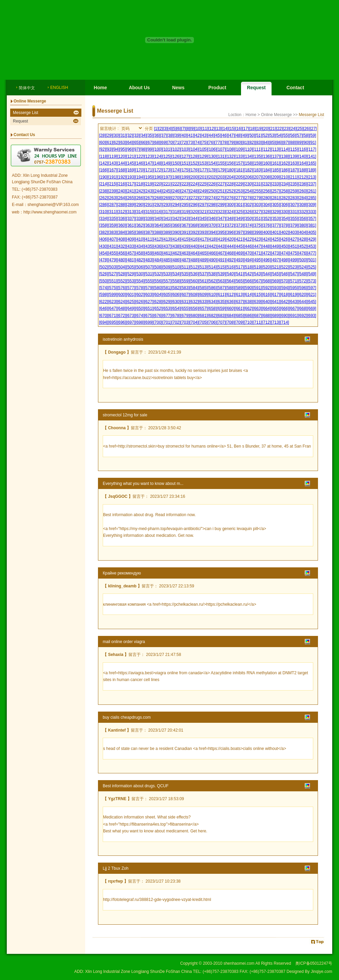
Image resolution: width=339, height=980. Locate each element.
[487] (185, 260)
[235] (294, 184)
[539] (221, 274)
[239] (113, 191)
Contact (295, 88)
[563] (221, 281)
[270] (176, 198)
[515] (221, 267)
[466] (212, 253)
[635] (221, 302)
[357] (312, 219)
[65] (136, 143)
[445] (240, 246)
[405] (312, 232)
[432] (122, 246)
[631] (185, 302)
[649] (131, 308)
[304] (267, 205)
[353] (275, 219)
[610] (212, 295)
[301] (240, 205)
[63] (123, 143)
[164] (303, 163)
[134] (248, 156)
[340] (158, 219)
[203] (221, 177)
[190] (104, 177)
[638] (248, 302)
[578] (140, 288)
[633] (203, 302)
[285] (312, 198)
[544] (267, 274)
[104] (194, 149)
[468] (230, 253)
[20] (266, 129)
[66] (143, 143)
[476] (303, 253)
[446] (248, 246)
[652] (158, 308)
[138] (285, 156)
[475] (294, 253)
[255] (257, 191)
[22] (279, 129)
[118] (104, 156)
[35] (150, 135)
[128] (194, 156)
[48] (238, 135)
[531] (149, 274)
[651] (149, 308)
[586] (212, 288)
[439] (185, 246)
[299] (221, 205)
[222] (176, 184)
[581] (167, 288)
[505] (131, 267)
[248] (194, 191)
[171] (149, 170)
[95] (123, 149)
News (178, 88)
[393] (203, 232)
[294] (176, 205)
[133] (240, 156)
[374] (248, 225)
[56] (292, 135)
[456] (122, 253)
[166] (104, 170)
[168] (122, 170)
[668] (303, 308)
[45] (218, 135)
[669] (312, 308)
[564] (230, 281)
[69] (163, 143)
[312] (122, 212)
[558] (176, 281)
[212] (303, 177)
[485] (167, 260)
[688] (267, 316)
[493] (240, 260)
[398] (248, 232)
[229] (240, 184)
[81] (245, 143)
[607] (185, 295)
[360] (122, 225)
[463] (185, 253)
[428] (303, 239)
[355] (294, 219)
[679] (185, 316)
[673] (131, 316)
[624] (122, 302)
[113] (275, 149)
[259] (294, 191)
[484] (158, 260)
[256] (267, 191)
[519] (257, 267)
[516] (230, 267)
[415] (185, 239)
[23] (286, 129)
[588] (230, 288)
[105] (203, 149)
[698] (140, 322)
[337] (131, 219)
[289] (131, 205)
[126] (176, 156)
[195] (149, 177)
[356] (303, 219)
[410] (140, 239)
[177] (203, 170)
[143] (113, 163)
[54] (279, 135)
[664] (267, 308)
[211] (294, 177)
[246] (176, 191)
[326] (248, 212)
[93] (109, 149)
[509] (167, 267)
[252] (230, 191)
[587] (221, 288)
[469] (240, 253)
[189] (312, 170)
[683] (221, 316)
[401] (275, 232)
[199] (185, 177)
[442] (212, 246)
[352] (267, 219)
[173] (167, 170)
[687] (257, 316)
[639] (257, 302)
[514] (212, 267)
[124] (158, 156)
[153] (203, 163)
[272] (194, 198)
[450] (285, 246)
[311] (113, 212)
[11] (205, 129)
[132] (230, 156)
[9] (192, 129)
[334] (104, 219)
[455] (113, 253)
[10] (198, 129)
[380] (303, 225)
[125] (167, 156)
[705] (203, 322)
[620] (303, 295)
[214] (104, 184)
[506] (140, 267)
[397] (240, 232)
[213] (312, 177)
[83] (258, 143)
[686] (248, 316)
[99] (150, 149)
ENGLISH (59, 88)
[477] (312, 253)
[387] (149, 232)
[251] (221, 191)
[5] (174, 129)
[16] (239, 129)
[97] (136, 149)
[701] (167, 322)
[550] (104, 281)
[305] (275, 205)
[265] (131, 198)
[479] (113, 260)
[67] (150, 143)
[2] (161, 129)
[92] (102, 149)
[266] (140, 198)
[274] (212, 198)
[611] (221, 295)
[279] (257, 198)
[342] (176, 219)
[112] (267, 149)
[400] (267, 232)
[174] (176, 170)
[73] (191, 143)
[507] (149, 267)
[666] (285, 308)
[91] (313, 143)
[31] (123, 135)
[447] (257, 246)
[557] (167, 281)
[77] (218, 143)
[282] (285, 198)
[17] (245, 129)
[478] (104, 260)
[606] (176, 295)
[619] (294, 295)
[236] (303, 184)
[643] (294, 302)
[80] (238, 143)
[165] (312, 163)
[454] (104, 253)
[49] (245, 135)
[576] (122, 288)
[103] (185, 149)
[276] (230, 198)
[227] (221, 184)
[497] (275, 260)
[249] (203, 191)
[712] (267, 322)
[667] (294, 308)
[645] (312, 302)
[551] (113, 281)
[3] (165, 129)
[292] (158, 205)
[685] (240, 316)
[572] (303, 281)
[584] (194, 288)
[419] (221, 239)
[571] (294, 281)
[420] (230, 239)
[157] (240, 163)
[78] (224, 143)
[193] (131, 177)
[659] (221, 308)
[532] (158, 274)
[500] (303, 260)
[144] (122, 163)
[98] (143, 149)
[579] (149, 288)
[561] (203, 281)
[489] (203, 260)
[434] (140, 246)
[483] (149, 260)
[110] (248, 149)
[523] (294, 267)
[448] (267, 246)
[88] (292, 143)
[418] (212, 239)
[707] (221, 322)
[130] (212, 156)
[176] (194, 170)
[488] (194, 260)
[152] (194, 163)
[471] (257, 253)
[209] (275, 177)
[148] (158, 163)
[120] (122, 156)
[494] (248, 260)
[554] (140, 281)
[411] (149, 239)
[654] (176, 308)
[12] (212, 129)
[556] (158, 281)
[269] (167, 198)
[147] (149, 163)
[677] (167, 316)
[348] (230, 219)
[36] (157, 135)
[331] (294, 212)
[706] (212, 322)
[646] (104, 308)
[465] (203, 253)
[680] (194, 316)
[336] (122, 219)
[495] (257, 260)
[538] (212, 274)
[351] (257, 219)
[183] (257, 170)
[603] (149, 295)
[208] (267, 177)
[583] (185, 288)
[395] (221, 232)
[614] (248, 295)
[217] (131, 184)
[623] (113, 302)
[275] (221, 198)
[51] (258, 135)
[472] (267, 253)
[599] (113, 295)
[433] (131, 246)
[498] (285, 260)
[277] (240, 198)
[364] (158, 225)
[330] (285, 212)
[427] (294, 239)
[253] (240, 191)
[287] (113, 205)
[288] (122, 205)
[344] (194, 219)
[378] (285, 225)
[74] (197, 143)
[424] (267, 239)
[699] (149, 322)
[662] (248, 308)
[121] (131, 156)
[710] (248, 322)
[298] (212, 205)
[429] (312, 239)
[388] (158, 232)
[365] (167, 225)
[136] (267, 156)
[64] (129, 143)
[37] (163, 135)
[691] (294, 316)
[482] (140, 260)
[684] (230, 316)
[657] (203, 308)
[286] (104, 205)
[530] (140, 274)
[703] (185, 322)
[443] (221, 246)
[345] (203, 219)
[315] (149, 212)
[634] (212, 302)
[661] (240, 308)
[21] (273, 129)
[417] (203, 239)
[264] (122, 198)
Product (217, 88)
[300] (230, 205)
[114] (285, 149)
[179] (221, 170)
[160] (267, 163)
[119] (113, 156)
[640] (267, 302)
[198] (176, 177)
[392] (194, 232)
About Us (139, 88)
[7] (183, 129)
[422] (248, 239)
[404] (303, 232)
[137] (275, 156)
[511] (185, 267)
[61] (109, 143)
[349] (240, 219)
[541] (240, 274)
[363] (149, 225)
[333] (312, 212)
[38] (170, 135)
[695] (113, 322)
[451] (294, 246)
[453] (312, 246)
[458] (140, 253)
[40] (184, 135)
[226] (212, 184)
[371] (221, 225)
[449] (275, 246)
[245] (167, 191)
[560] (194, 281)
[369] (203, 225)
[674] (140, 316)
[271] (185, 198)
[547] (294, 274)
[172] (158, 170)
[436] (158, 246)
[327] (257, 212)
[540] (230, 274)
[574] (104, 288)
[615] (257, 295)
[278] (248, 198)
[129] (203, 156)
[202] (212, 177)
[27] (313, 129)
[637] (240, 302)
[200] (194, 177)
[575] (113, 288)
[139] (294, 156)
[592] (267, 288)
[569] (275, 281)
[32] (129, 135)
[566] (248, 281)
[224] (194, 184)
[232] (267, 184)
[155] (221, 163)
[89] (299, 143)
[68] (157, 143)
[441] (203, 246)
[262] (104, 198)
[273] (203, 198)
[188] (303, 170)
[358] (104, 225)
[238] (104, 191)
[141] (312, 156)
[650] (140, 308)
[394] (212, 232)
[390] (176, 232)
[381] (312, 225)
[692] (303, 316)
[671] (113, 316)
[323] (221, 212)
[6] (179, 129)
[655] (185, 308)
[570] (285, 281)
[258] (285, 191)
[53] (272, 135)
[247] (185, 191)
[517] (240, 267)
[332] (303, 212)
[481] (131, 260)
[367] (185, 225)
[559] (185, 281)
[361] (131, 225)
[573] (312, 281)
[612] (230, 295)
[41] (191, 135)
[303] (257, 205)
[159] (257, 163)
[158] (248, 163)
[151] (185, 163)
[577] (131, 288)
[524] (303, 267)
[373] (240, 225)
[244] (158, 191)
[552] (122, 281)
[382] (104, 232)
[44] (211, 135)
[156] (230, 163)
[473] (275, 253)
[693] (312, 316)
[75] (204, 143)
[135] (257, 156)
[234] (285, 184)
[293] (167, 205)
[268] (158, 198)
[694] (104, 322)
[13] (218, 129)
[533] (167, 274)
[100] (158, 149)
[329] (275, 212)
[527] (113, 274)
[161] (275, 163)
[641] (275, 302)
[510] (176, 267)
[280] (267, 198)
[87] (285, 143)
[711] (257, 322)
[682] (212, 316)
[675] (149, 316)
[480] (122, 260)
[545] (275, 274)
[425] (275, 239)
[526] (104, 274)
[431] (113, 246)
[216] (122, 184)
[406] (104, 239)
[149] (167, 163)
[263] (113, 198)
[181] (240, 170)
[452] (303, 246)
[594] (285, 288)
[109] (239, 149)
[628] (158, 302)
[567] (257, 281)
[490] (212, 260)
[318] (176, 212)
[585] (203, 288)
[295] (185, 205)
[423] (257, 239)
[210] (285, 177)
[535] (185, 274)
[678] (176, 316)
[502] (104, 267)
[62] (116, 143)
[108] (230, 149)
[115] (294, 149)
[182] (248, 170)
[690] (285, 316)
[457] (131, 253)
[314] (140, 212)
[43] (204, 135)
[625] (131, 302)
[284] (303, 198)
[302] (248, 205)
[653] (167, 308)
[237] (312, 184)
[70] (170, 143)
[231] (257, 184)
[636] (230, 302)
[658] (212, 308)
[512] (194, 267)
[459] (149, 253)
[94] (116, 149)
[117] (312, 149)
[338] (140, 219)
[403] (294, 232)
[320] (194, 212)
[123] (149, 156)
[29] (109, 135)
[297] (203, 205)
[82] (252, 143)
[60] (102, 143)
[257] (275, 191)
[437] (167, 246)
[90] (306, 143)
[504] (122, 267)
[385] (131, 232)
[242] (140, 191)
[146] (140, 163)
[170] (140, 170)
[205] (240, 177)
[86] (279, 143)
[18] (252, 129)
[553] (131, 281)
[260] (303, 191)
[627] (149, 302)
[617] (275, 295)
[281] (275, 198)
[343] (185, 219)
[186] (285, 170)
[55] (285, 135)
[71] (177, 143)
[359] (113, 225)
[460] (158, 253)
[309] (312, 205)
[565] (240, 281)
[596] (303, 288)
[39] (177, 135)
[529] (131, 274)
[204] (230, 177)
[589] (240, 288)
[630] (176, 302)
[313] (131, 212)
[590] (248, 288)
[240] (122, 191)
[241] (131, 191)
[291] (149, 205)
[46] (224, 135)
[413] (167, 239)
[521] (275, 267)
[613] (240, 295)
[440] (194, 246)
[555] (149, 281)
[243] (149, 191)
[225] (203, 184)
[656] (194, 308)
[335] (113, 219)
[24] (293, 129)
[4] (170, 129)
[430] (104, 246)
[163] (294, 163)
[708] (230, 322)
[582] (176, 288)
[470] (248, 253)
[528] (122, 274)
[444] (230, 246)
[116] (303, 149)
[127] (185, 156)
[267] (149, 198)
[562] (212, 281)
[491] (221, 260)
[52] (265, 135)
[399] (257, 232)
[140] (303, 156)
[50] (252, 135)
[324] (230, 212)
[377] (275, 225)
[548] (303, 274)
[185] (275, 170)
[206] (248, 177)
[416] (194, 239)
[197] (167, 177)
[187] (294, 170)
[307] (294, 205)
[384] (122, 232)
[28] (102, 135)
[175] (185, 170)
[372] (230, 225)
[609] (203, 295)
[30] (116, 135)
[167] (113, 170)
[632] (194, 302)
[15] (232, 129)
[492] (230, 260)
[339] (149, 219)
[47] (231, 135)
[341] (167, 219)
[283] (294, 198)
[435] (149, 246)
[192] (122, 177)
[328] (267, 212)
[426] (285, 239)
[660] (230, 308)
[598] (104, 295)
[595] (294, 288)
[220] (158, 184)
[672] (122, 316)
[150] (176, 163)
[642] (285, 302)
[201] (203, 177)
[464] (194, 253)
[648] (122, 308)
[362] (140, 225)
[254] (248, 191)
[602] (140, 295)
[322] (212, 212)
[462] (176, 253)
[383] (113, 232)
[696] (122, 322)
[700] (158, 322)
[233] (275, 184)
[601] (131, 295)
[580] (158, 288)
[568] (267, 281)
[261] (312, 191)
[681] (203, 316)
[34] (143, 135)
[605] (167, 295)
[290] (140, 205)
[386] (140, 232)
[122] (140, 156)
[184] (267, 170)
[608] (194, 295)
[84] (265, 143)
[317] (167, 212)
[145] (131, 163)
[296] (194, 205)
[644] (303, 302)
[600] (122, 295)
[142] (104, 163)
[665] (275, 308)
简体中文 (27, 88)
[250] (212, 191)
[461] (167, 253)
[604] (158, 295)
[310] (104, 212)
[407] (113, 239)
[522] (285, 267)
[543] (257, 274)
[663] (257, 308)
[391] (185, 232)
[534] (176, 274)
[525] (312, 267)
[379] (294, 225)
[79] (231, 143)
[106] (212, 149)
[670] (104, 316)
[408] (122, 239)
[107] (221, 149)
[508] (158, 267)
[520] (267, 267)
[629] (167, 302)
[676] (158, 316)
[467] (221, 253)
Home (101, 88)
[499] (294, 260)
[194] (140, 177)
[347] (221, 219)
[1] (156, 129)
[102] (176, 149)
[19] (259, 129)
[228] (230, 184)
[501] (312, 260)
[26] (306, 129)
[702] (176, 322)
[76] (211, 143)
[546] (285, 274)
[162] (285, 163)
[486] (176, 260)
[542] (248, 274)
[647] (113, 308)
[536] (194, 274)
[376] (267, 225)
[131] (221, 156)
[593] (275, 288)
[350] (248, 219)
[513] (203, 267)
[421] (240, 239)
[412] (158, 239)
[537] (203, 274)
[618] (285, 295)
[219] (149, 184)
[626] (140, 302)
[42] (197, 135)
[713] (275, 322)
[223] (185, 184)
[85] (272, 143)
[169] (131, 170)
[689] (275, 316)
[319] (185, 212)
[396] (230, 232)
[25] (300, 129)
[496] (267, 260)
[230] (248, 184)
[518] (248, 267)
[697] (131, 322)
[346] (212, 219)
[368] (194, 225)
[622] (104, 302)
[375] (257, 225)
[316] (158, 212)
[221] (167, 184)
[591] (257, 288)
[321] (203, 212)
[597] (312, 288)
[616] (267, 295)
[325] (240, 212)
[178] (212, 170)
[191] (113, 177)
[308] (303, 205)
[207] (257, 177)
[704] (194, 322)
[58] (306, 135)
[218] (140, 184)
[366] (176, 225)
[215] (113, 184)
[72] (184, 143)
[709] (240, 322)
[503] (113, 267)
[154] (212, 163)
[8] (188, 129)
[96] (129, 149)
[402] (285, 232)
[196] (158, 177)
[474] (285, 253)
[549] (312, 274)
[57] (299, 135)
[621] (312, 295)
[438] (176, 246)
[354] (285, 219)
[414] (176, 239)
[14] (225, 129)
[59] (313, 135)
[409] (131, 239)
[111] (257, 149)
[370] (212, 225)
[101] (167, 149)
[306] (285, 205)
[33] (136, 135)
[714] (285, 322)
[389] (167, 232)
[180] (230, 170)
